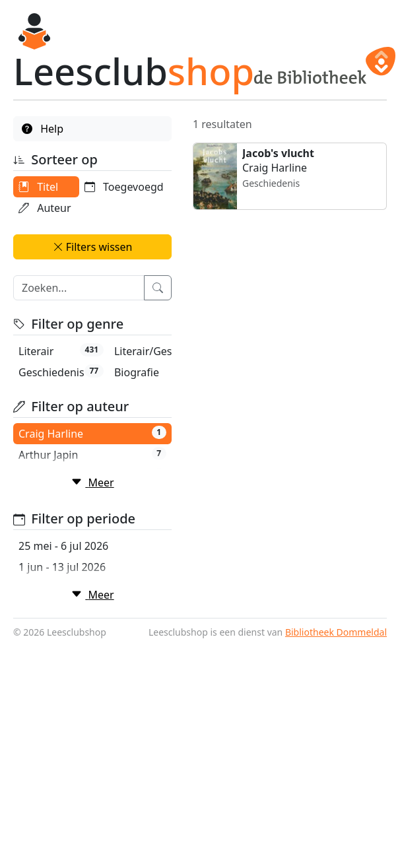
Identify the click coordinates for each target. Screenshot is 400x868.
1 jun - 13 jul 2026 (62, 710)
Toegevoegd (58, 229)
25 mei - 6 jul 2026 (63, 689)
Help (43, 129)
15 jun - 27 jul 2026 (65, 752)
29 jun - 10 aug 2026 (69, 795)
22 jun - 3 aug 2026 (66, 774)
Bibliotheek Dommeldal (336, 855)
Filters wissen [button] (93, 268)
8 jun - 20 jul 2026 (62, 731)
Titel (38, 187)
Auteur (45, 208)
